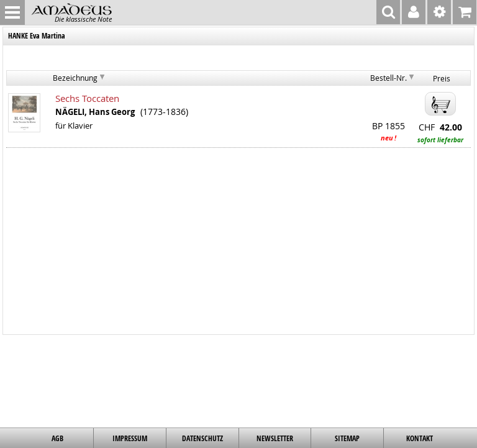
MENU (12, 12)
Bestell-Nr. (388, 78)
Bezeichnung (75, 78)
